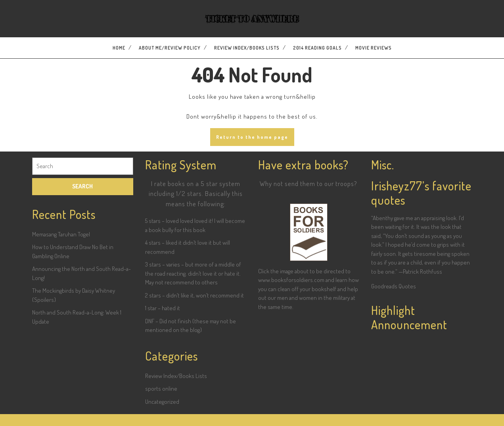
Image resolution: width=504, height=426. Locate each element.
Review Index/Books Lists (247, 48)
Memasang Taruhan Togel (61, 234)
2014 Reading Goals (317, 48)
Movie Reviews (374, 48)
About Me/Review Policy (170, 48)
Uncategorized (162, 402)
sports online (161, 389)
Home (119, 48)
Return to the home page (252, 137)
